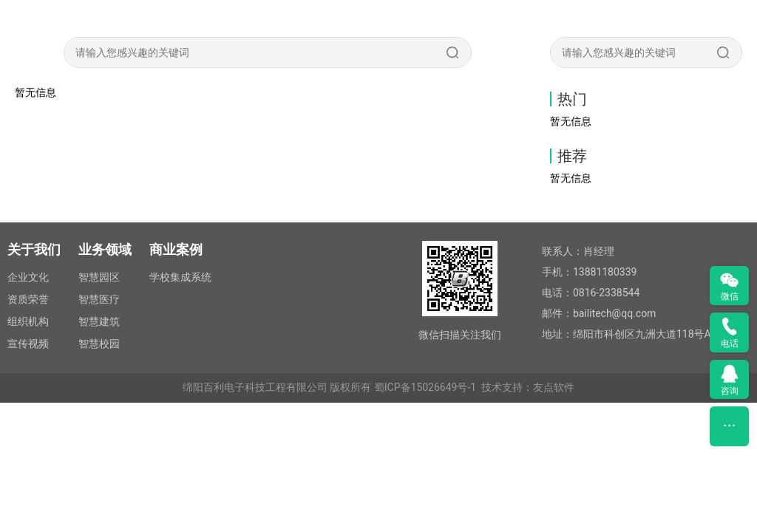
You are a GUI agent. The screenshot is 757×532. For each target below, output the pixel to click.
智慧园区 (99, 277)
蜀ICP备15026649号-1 (425, 387)
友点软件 (554, 387)
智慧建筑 (99, 321)
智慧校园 (99, 344)
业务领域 (105, 249)
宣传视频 (28, 344)
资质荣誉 (28, 299)
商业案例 (176, 249)
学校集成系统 (180, 277)
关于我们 (34, 249)
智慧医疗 (99, 299)
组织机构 (28, 321)
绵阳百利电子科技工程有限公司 (255, 387)
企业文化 (28, 277)
